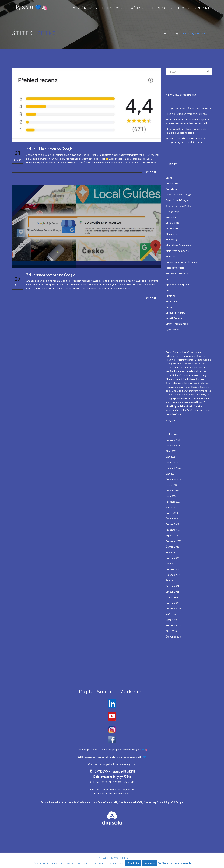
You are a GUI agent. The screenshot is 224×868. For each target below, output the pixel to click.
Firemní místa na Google (179, 195)
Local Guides (173, 223)
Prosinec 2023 (173, 502)
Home (166, 33)
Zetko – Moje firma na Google (50, 149)
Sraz (168, 290)
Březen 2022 (172, 558)
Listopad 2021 (173, 575)
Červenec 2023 (174, 519)
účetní (169, 307)
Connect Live (173, 183)
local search (172, 228)
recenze (189, 398)
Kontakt (201, 8)
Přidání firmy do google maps (181, 262)
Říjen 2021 (171, 580)
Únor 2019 (171, 620)
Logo (205, 375)
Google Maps (173, 212)
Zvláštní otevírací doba (198, 410)
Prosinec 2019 (173, 609)
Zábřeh (170, 414)
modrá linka (184, 379)
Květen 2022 (172, 552)
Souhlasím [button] (133, 863)
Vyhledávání (173, 410)
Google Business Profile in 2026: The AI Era (188, 108)
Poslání (80, 8)
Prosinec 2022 (173, 530)
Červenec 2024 (174, 479)
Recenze (171, 279)
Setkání (198, 398)
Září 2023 (171, 507)
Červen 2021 (172, 586)
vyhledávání (172, 330)
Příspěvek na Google (177, 273)
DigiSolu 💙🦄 (30, 7)
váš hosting (111, 757)
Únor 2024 (171, 496)
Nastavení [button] (150, 863)
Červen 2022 (172, 547)
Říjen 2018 (171, 631)
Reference (158, 8)
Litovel (188, 371)
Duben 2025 (172, 462)
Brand (169, 178)
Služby (134, 8)
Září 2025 (171, 457)
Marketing (171, 234)
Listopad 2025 (173, 446)
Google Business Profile (179, 206)
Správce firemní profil (177, 285)
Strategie (171, 296)
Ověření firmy (193, 391)
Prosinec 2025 (173, 440)
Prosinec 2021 (173, 569)
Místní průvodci (192, 383)
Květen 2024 (172, 485)
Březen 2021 (172, 592)
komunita (179, 371)
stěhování (199, 402)
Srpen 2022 (172, 536)
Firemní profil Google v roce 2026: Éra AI (187, 114)
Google (207, 360)
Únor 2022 (171, 564)
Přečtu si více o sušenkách (174, 863)
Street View (107, 8)
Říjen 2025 (171, 451)
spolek (206, 398)
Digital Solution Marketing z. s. (120, 764)
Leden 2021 (172, 597)
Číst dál (151, 172)
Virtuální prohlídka (176, 313)
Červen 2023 (172, 524)
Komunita (171, 217)
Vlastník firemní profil (177, 324)
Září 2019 (171, 614)
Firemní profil (173, 360)
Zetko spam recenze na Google (51, 275)
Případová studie (175, 268)
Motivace (171, 256)
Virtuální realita (174, 318)
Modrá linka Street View (178, 245)
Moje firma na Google (177, 251)
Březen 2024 (172, 491)
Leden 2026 (172, 434)
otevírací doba (183, 387)
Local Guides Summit (177, 375)
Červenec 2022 (174, 541)
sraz (168, 402)
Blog (181, 8)
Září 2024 (171, 474)
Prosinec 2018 (173, 625)
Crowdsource (173, 189)
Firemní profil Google (177, 200)
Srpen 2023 (172, 513)
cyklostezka (172, 356)
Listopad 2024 (173, 468)
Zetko (183, 410)
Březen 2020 (172, 603)
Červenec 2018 (174, 637)
